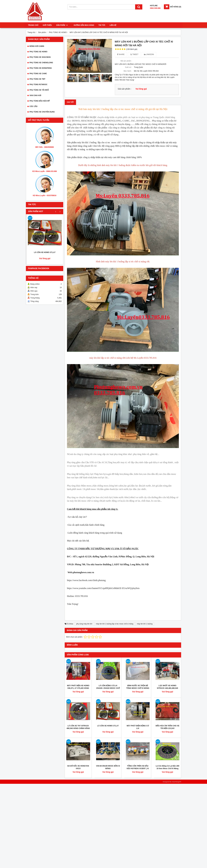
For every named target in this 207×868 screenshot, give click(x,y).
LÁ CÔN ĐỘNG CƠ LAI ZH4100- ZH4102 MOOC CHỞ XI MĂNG (108, 688)
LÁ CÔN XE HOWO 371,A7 (45, 252)
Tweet (134, 54)
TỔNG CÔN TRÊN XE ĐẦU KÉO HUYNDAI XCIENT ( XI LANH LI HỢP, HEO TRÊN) (138, 769)
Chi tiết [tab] (70, 102)
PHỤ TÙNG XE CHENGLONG (41, 63)
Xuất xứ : (128, 67)
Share (121, 54)
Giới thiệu (47, 25)
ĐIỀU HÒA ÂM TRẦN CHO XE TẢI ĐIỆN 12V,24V (168, 727)
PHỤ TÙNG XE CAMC (38, 74)
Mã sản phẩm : (126, 61)
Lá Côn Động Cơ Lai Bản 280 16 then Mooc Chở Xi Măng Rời (167, 769)
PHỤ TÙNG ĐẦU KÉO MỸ (40, 101)
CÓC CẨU (33, 106)
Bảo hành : (128, 71)
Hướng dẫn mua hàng (82, 25)
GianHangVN (177, 782)
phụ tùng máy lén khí (84, 624)
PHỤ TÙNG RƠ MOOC (38, 85)
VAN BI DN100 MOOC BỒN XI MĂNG (108, 767)
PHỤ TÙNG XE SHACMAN (40, 57)
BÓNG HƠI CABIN (37, 46)
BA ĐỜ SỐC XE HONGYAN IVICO (78, 767)
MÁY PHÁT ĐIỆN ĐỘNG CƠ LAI (138, 727)
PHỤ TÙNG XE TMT (37, 79)
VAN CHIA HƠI (35, 95)
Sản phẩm (62, 25)
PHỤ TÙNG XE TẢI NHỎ (39, 90)
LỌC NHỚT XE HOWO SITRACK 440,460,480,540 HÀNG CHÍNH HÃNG (168, 688)
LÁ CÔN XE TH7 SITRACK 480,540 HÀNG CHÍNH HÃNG (78, 727)
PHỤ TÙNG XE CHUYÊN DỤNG (42, 112)
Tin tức (100, 25)
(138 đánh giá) (132, 49)
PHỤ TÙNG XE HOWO (38, 52)
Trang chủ (33, 25)
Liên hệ (111, 25)
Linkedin (149, 54)
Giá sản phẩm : (125, 89)
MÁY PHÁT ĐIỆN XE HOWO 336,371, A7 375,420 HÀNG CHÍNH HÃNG (78, 688)
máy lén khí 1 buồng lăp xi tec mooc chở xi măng (115, 624)
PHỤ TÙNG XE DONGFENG (41, 68)
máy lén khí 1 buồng (145, 624)
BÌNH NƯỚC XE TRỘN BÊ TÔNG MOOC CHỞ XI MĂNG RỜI (138, 688)
